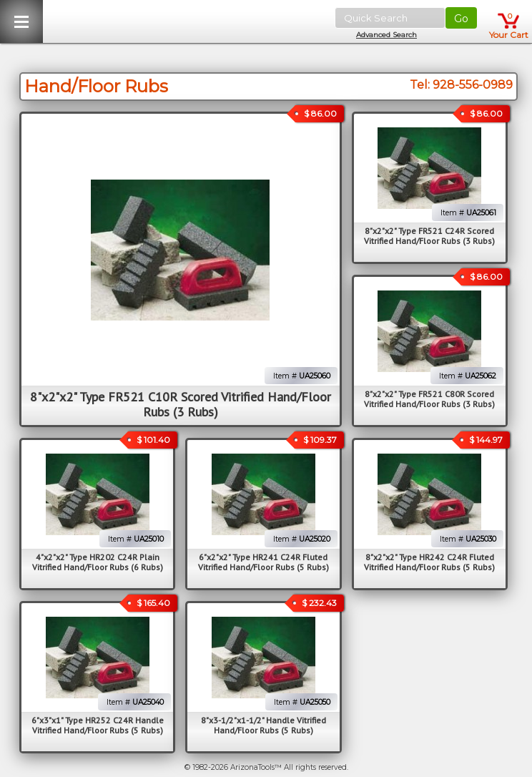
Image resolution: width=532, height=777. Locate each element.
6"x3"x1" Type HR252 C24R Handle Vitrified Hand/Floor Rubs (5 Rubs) (98, 725)
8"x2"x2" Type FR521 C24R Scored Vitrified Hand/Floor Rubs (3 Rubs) (429, 236)
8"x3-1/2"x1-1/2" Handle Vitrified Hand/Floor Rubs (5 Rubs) (263, 725)
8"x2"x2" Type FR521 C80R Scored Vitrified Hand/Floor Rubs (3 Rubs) (429, 399)
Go (461, 19)
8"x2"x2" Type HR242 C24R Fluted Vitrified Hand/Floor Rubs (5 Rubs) (429, 562)
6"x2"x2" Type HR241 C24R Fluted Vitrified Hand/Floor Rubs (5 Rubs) (263, 562)
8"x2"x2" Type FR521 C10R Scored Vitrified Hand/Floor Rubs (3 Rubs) (181, 404)
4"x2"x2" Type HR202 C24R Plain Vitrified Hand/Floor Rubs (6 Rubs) (98, 562)
